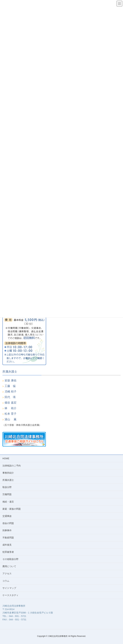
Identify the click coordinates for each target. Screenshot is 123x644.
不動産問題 (8, 538)
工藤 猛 (10, 386)
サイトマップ (9, 588)
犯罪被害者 (8, 552)
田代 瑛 (10, 397)
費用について (9, 566)
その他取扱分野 (10, 559)
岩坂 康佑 (11, 381)
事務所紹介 (8, 473)
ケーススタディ (10, 595)
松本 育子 (11, 414)
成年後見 (7, 545)
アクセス (7, 573)
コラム (6, 581)
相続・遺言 (8, 502)
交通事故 (7, 516)
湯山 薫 (11, 419)
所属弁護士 (8, 480)
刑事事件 (7, 530)
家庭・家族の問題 (12, 509)
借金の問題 (8, 523)
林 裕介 (11, 408)
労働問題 (7, 494)
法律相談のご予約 (12, 466)
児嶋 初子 (11, 392)
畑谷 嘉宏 (11, 403)
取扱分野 (7, 487)
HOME (6, 458)
